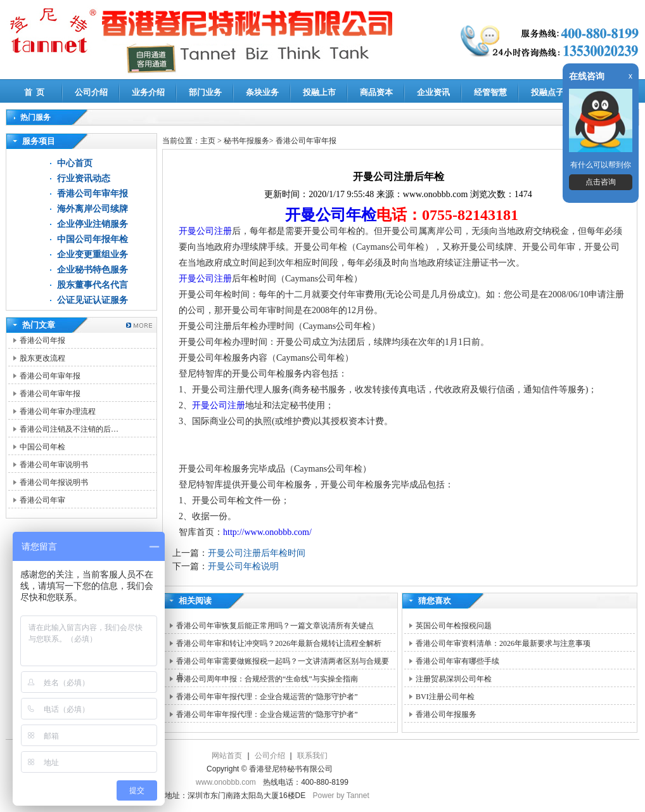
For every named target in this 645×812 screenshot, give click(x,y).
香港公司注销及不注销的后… (69, 429)
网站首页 (227, 756)
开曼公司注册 (205, 231)
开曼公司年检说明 (243, 566)
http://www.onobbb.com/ (267, 532)
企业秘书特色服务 (93, 270)
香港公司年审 (42, 500)
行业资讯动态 (84, 178)
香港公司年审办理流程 (58, 411)
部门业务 (205, 92)
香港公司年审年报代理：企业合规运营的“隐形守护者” (267, 697)
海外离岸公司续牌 (93, 209)
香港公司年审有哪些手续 (457, 661)
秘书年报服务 (246, 141)
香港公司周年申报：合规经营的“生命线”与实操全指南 (267, 679)
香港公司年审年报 (93, 194)
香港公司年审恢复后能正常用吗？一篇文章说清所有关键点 (275, 626)
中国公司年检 (42, 447)
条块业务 (262, 92)
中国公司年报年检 (93, 239)
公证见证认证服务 (93, 300)
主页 (208, 141)
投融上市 (319, 92)
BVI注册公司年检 (445, 697)
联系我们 (312, 756)
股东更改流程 (42, 358)
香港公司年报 (42, 340)
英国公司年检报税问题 (454, 626)
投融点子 (547, 92)
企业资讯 (433, 92)
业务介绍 (148, 92)
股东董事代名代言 (93, 285)
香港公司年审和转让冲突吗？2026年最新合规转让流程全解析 (279, 643)
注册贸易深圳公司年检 (454, 679)
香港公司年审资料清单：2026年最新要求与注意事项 (503, 643)
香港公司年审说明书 (54, 465)
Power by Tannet (341, 796)
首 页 (35, 92)
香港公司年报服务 (446, 714)
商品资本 (376, 92)
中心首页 (75, 163)
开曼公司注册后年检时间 (257, 553)
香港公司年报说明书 (54, 482)
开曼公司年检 (331, 215)
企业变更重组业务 (93, 255)
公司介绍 (91, 92)
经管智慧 (490, 92)
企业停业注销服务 (93, 224)
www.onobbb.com (226, 782)
